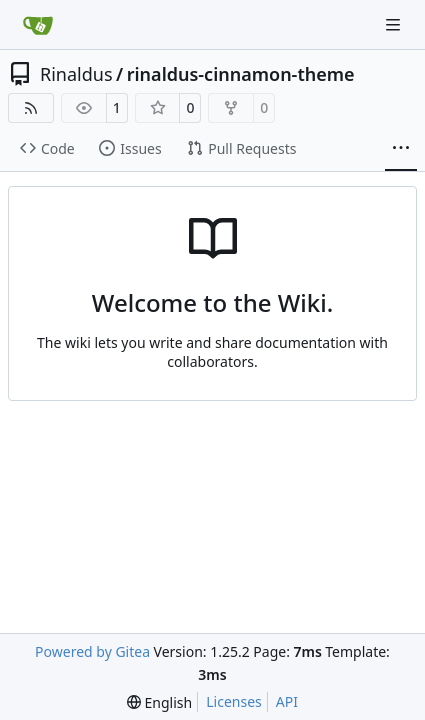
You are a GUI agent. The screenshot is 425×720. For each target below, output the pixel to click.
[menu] (159, 702)
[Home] (38, 25)
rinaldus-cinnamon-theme (241, 74)
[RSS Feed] (31, 108)
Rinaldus (76, 74)
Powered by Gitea (92, 651)
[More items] (401, 149)
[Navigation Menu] (395, 24)
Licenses (234, 701)
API (287, 701)
